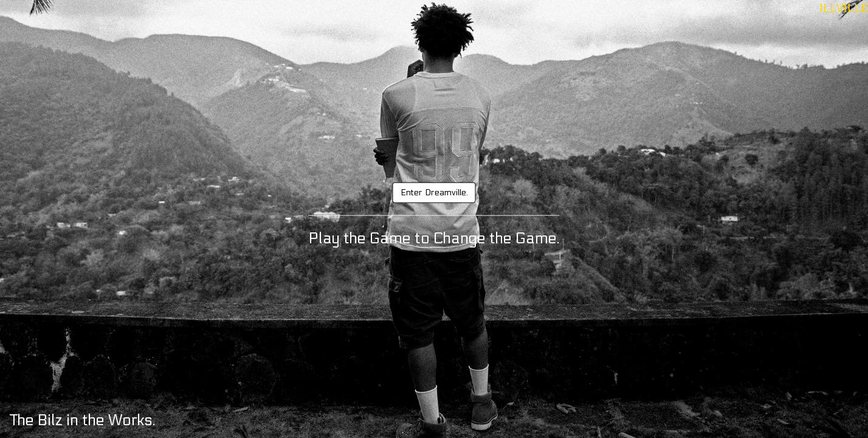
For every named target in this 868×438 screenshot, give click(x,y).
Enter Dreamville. (434, 193)
